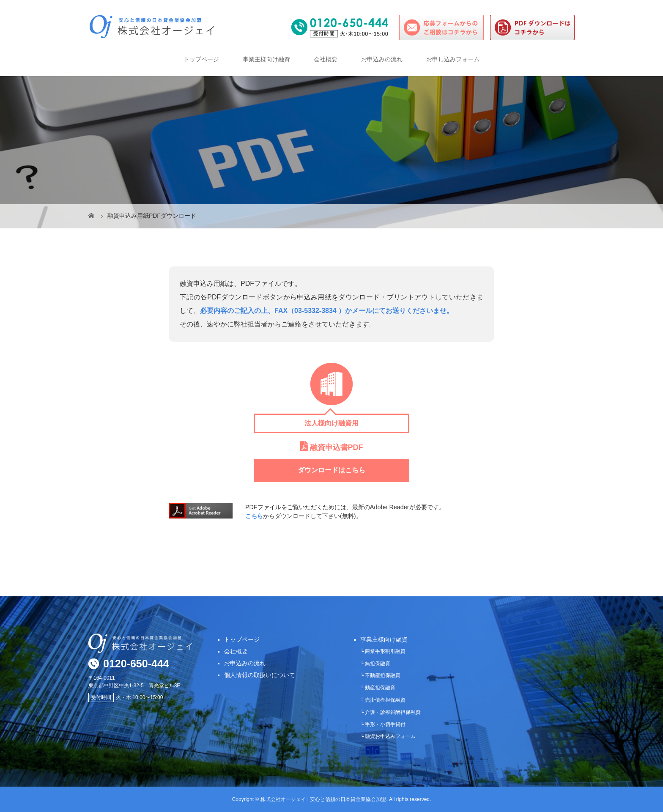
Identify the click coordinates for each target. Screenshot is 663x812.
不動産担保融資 (383, 675)
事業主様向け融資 (266, 59)
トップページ (201, 59)
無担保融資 (378, 664)
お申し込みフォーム (453, 59)
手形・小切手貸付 (385, 724)
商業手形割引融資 (385, 651)
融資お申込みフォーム (390, 736)
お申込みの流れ (382, 59)
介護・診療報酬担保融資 (393, 712)
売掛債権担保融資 (385, 700)
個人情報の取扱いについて (260, 675)
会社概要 (326, 59)
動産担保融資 (380, 688)
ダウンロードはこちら (331, 470)
